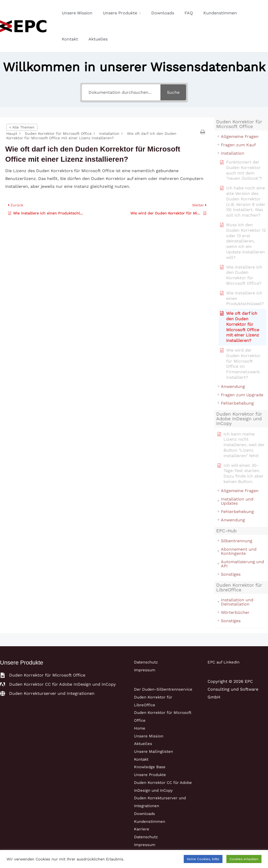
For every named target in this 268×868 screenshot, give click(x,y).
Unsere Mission (76, 13)
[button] (203, 132)
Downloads (157, 13)
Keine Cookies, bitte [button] (203, 859)
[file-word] (43, 675)
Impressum (145, 670)
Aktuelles (70, 39)
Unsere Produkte (117, 13)
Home (140, 736)
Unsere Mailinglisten (155, 759)
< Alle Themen (22, 127)
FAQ (181, 13)
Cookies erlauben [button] (244, 859)
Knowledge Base (151, 775)
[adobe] (58, 684)
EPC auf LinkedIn (225, 662)
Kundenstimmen (211, 13)
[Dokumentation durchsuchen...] (121, 92)
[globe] (47, 694)
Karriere (142, 837)
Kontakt (244, 13)
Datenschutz (147, 662)
